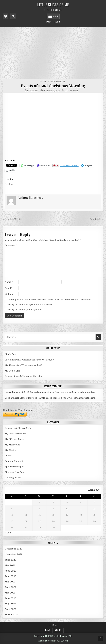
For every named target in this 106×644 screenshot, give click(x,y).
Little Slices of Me (53, 5)
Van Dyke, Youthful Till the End (79, 398)
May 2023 (10, 565)
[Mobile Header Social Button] (6, 16)
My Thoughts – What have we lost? (23, 365)
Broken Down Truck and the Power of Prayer (29, 360)
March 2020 (11, 615)
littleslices (33, 90)
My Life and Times (15, 439)
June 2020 (11, 598)
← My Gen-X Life (12, 219)
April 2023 (11, 571)
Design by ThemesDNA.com (53, 641)
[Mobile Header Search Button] (13, 16)
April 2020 (11, 609)
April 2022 (11, 587)
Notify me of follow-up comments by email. (31, 305)
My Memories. (13, 445)
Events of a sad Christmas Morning (53, 86)
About (57, 22)
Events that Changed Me (54, 81)
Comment (11, 245)
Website (9, 294)
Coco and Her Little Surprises (79, 392)
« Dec (8, 533)
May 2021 (10, 593)
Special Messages (14, 467)
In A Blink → (97, 219)
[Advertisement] (53, 52)
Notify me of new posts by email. (25, 310)
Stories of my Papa (15, 472)
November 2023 (14, 554)
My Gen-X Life (12, 371)
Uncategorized (13, 478)
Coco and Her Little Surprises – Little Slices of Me (32, 398)
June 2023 (10, 560)
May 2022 (10, 582)
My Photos (11, 450)
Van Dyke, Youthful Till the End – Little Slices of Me (32, 392)
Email (9, 288)
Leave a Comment (72, 90)
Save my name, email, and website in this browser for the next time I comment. (50, 300)
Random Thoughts (14, 461)
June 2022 (10, 576)
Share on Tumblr (69, 166)
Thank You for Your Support (18, 410)
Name (9, 282)
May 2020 (10, 604)
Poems (8, 456)
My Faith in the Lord (16, 434)
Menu (55, 16)
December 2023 (13, 549)
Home (48, 22)
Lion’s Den (10, 354)
